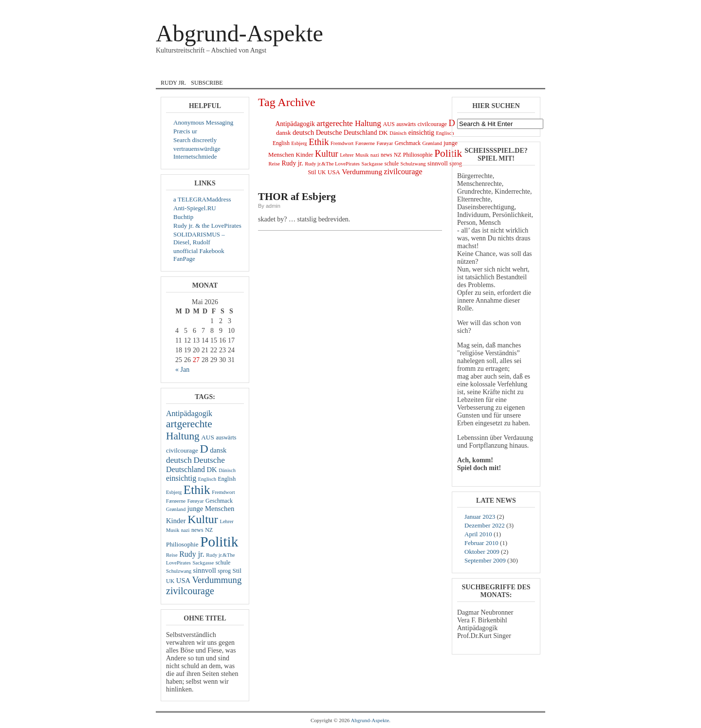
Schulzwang (179, 571)
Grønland (176, 509)
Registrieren (526, 7)
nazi (185, 530)
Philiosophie (182, 544)
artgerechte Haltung (189, 430)
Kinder (176, 521)
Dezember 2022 (485, 525)
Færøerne (176, 501)
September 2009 (485, 560)
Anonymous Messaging (203, 122)
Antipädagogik (189, 413)
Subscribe (207, 83)
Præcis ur (185, 131)
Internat (337, 70)
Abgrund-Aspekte (240, 33)
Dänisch (227, 470)
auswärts (226, 437)
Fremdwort (223, 492)
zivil (441, 70)
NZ (209, 530)
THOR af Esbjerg (297, 197)
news (197, 530)
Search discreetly (195, 140)
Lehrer (226, 521)
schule (223, 563)
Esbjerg (174, 492)
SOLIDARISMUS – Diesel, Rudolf (199, 238)
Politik (219, 542)
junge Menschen (211, 509)
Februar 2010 (481, 543)
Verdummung (217, 580)
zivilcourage (190, 591)
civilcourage (182, 450)
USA (183, 581)
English (293, 70)
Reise (172, 555)
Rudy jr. (173, 83)
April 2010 (478, 534)
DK (212, 470)
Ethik (197, 490)
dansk (254, 70)
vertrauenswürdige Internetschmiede (197, 153)
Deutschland (185, 469)
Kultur (203, 519)
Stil (237, 571)
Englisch (207, 479)
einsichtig (181, 478)
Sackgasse (203, 563)
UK (170, 581)
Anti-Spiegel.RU (195, 208)
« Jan (182, 370)
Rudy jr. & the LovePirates (207, 226)
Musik (409, 70)
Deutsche (209, 460)
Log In (501, 7)
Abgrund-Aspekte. (371, 720)
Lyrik (376, 70)
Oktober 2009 (482, 552)
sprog (224, 571)
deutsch (179, 460)
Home (172, 70)
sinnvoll (205, 570)
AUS (208, 437)
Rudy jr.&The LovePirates (332, 164)
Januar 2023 (480, 517)
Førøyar (196, 501)
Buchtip (183, 217)
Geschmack (219, 501)
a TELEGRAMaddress (202, 199)
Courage (212, 70)
